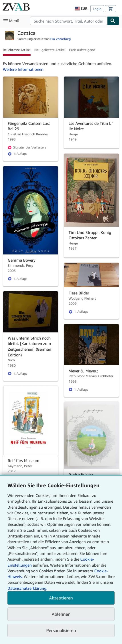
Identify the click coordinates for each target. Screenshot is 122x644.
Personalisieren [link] (61, 630)
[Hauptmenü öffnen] (13, 21)
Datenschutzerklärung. (27, 588)
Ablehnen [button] (61, 614)
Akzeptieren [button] (61, 598)
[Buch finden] (113, 21)
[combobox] (69, 21)
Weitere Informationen (23, 69)
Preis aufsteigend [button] (82, 50)
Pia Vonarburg (60, 39)
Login (97, 9)
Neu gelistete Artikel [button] (50, 50)
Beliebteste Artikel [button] (17, 50)
